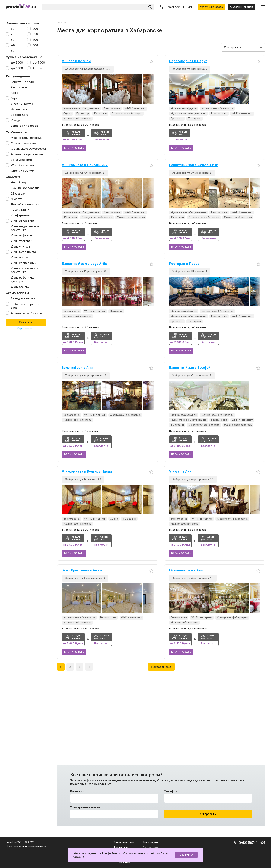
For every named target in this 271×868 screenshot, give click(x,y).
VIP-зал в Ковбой (76, 61)
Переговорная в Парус (188, 61)
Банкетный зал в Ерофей (190, 368)
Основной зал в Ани (186, 570)
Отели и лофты (124, 862)
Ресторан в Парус (184, 264)
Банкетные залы (124, 842)
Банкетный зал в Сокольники (194, 165)
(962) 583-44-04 (250, 843)
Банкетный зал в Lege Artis (84, 264)
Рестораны (121, 847)
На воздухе (150, 842)
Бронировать (74, 148)
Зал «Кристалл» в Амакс (83, 570)
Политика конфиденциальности (26, 846)
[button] (151, 89)
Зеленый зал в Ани (77, 368)
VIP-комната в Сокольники (85, 165)
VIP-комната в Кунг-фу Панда (87, 471)
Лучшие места (211, 7)
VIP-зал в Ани (180, 471)
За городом (151, 847)
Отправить (208, 814)
